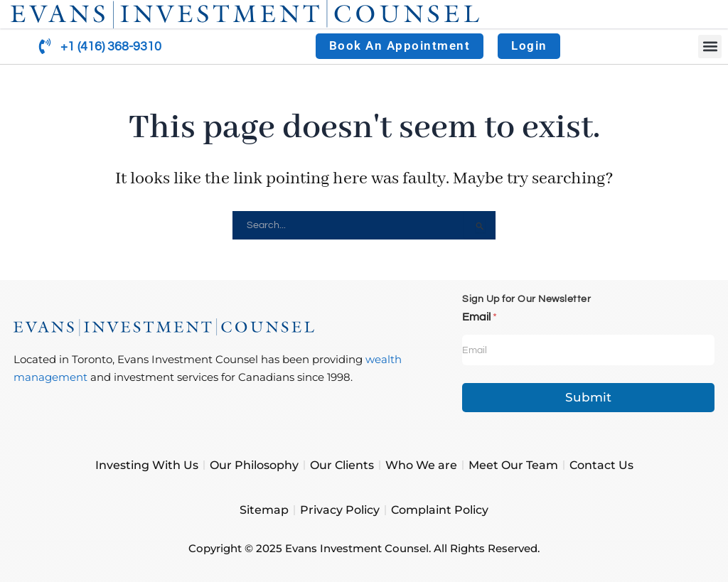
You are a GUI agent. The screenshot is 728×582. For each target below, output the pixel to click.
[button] (710, 47)
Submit (588, 397)
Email (480, 317)
